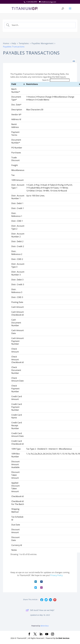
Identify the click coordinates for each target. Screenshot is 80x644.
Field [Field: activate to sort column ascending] (14, 84)
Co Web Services (63, 638)
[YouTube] (47, 634)
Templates (24, 43)
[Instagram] (53, 634)
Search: (56, 80)
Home (6, 43)
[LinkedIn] (41, 634)
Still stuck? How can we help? (40, 610)
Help (14, 43)
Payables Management (43, 43)
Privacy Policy (57, 575)
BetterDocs (45, 626)
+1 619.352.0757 (32, 2)
